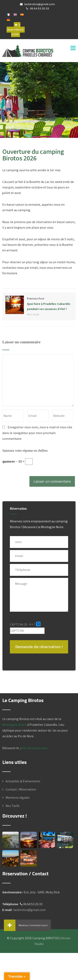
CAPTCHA (17, 624)
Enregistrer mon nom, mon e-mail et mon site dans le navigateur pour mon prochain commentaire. (37, 433)
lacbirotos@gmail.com (30, 910)
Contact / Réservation (21, 789)
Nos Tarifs (13, 806)
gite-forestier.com (34, 748)
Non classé (33, 314)
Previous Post (39, 304)
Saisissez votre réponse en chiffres (25, 450)
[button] (39, 625)
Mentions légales (18, 798)
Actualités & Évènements (23, 781)
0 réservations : (16, 30)
